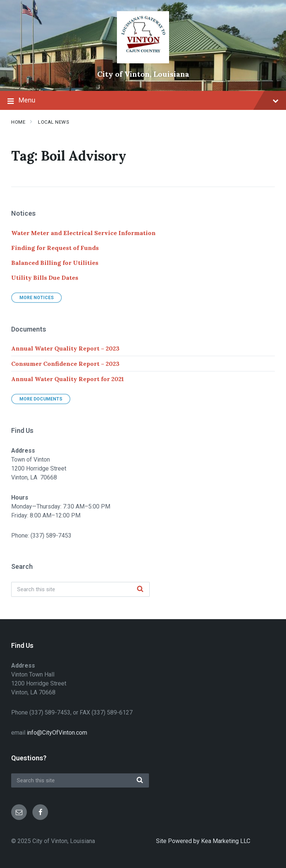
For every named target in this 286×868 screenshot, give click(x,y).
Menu (143, 101)
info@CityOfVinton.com (57, 733)
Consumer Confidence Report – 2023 (65, 364)
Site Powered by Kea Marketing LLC (203, 841)
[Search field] (80, 589)
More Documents (41, 399)
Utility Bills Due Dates (45, 278)
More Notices (36, 298)
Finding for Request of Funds (55, 248)
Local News (54, 122)
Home (18, 122)
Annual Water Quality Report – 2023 (65, 348)
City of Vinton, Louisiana (143, 74)
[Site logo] (143, 61)
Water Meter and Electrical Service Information (83, 233)
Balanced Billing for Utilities (55, 263)
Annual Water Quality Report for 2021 (68, 379)
